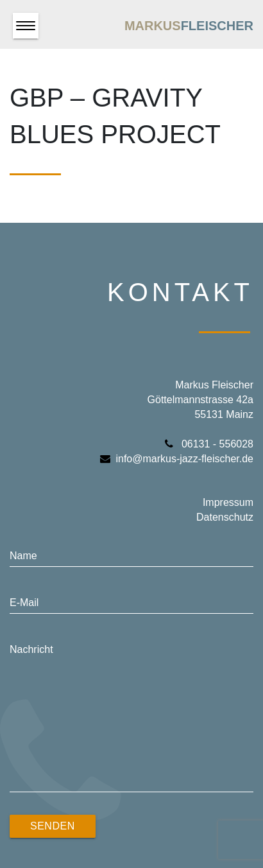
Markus (189, 26)
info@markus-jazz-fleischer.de (177, 459)
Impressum (228, 502)
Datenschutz (225, 517)
